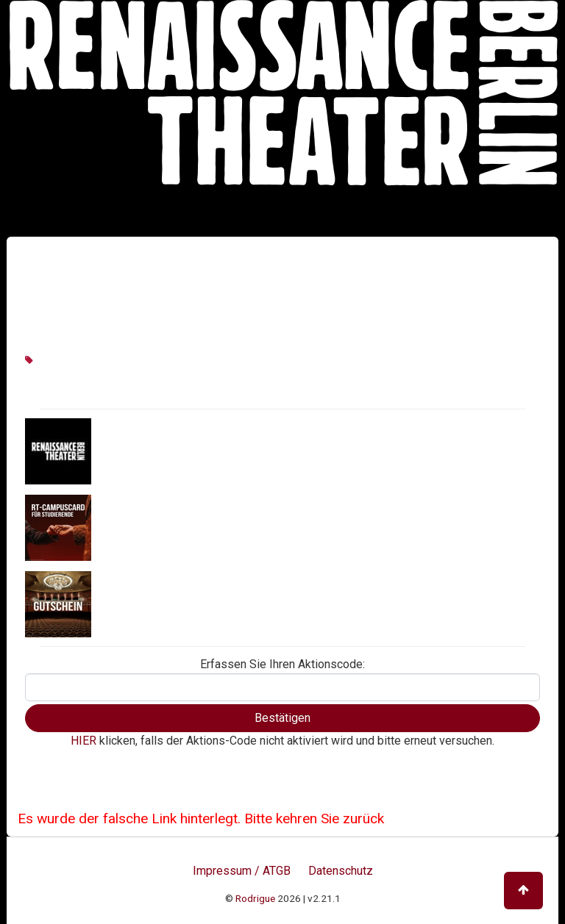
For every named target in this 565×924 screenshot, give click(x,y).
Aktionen (118, 451)
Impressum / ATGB (242, 871)
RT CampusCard (138, 527)
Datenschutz (341, 871)
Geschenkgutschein (148, 604)
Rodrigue (255, 898)
